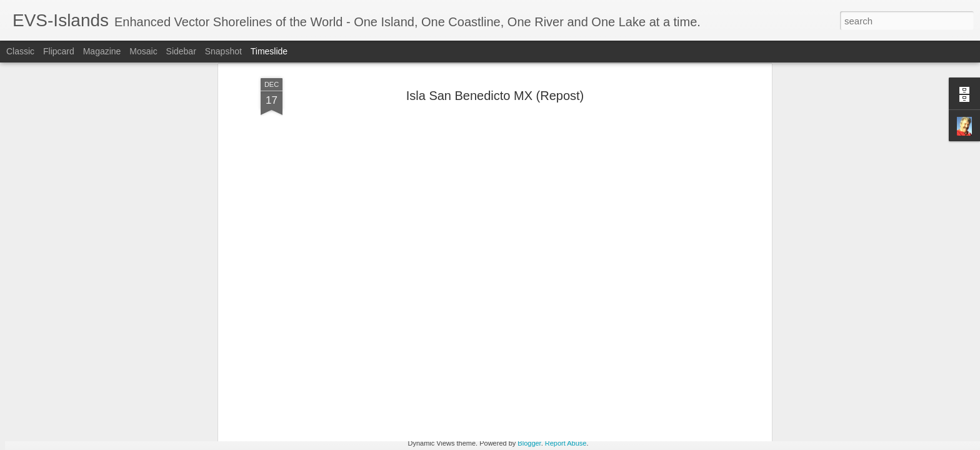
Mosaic (143, 51)
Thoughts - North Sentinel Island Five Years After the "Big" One (735, 376)
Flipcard (59, 51)
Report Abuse (566, 443)
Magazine (102, 51)
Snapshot (223, 51)
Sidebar (181, 51)
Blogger (529, 443)
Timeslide (269, 51)
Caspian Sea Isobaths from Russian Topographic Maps (719, 354)
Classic (20, 51)
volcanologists (331, 264)
